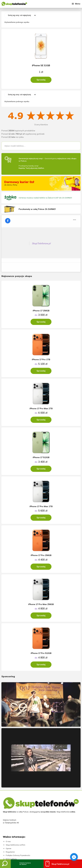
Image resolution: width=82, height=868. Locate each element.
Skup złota (10, 808)
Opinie (9, 778)
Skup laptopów (12, 815)
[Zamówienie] (20, 15)
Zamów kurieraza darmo (25, 864)
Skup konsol (11, 811)
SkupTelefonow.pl (19, 218)
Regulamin (10, 782)
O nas (8, 771)
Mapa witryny (11, 789)
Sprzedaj (41, 80)
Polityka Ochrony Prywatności (18, 785)
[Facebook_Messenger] (74, 857)
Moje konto (10, 792)
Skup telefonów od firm (15, 775)
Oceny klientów (41, 125)
